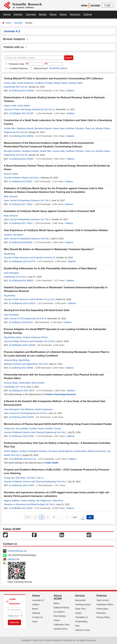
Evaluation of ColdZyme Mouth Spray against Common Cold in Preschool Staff (49, 211)
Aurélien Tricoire (37, 429)
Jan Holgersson (43, 501)
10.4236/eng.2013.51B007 (21, 159)
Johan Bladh (24, 106)
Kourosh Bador (11, 383)
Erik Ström (21, 478)
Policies (102, 596)
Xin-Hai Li (31, 478)
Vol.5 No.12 (49, 109)
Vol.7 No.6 (20, 387)
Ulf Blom (8, 235)
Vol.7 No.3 (45, 200)
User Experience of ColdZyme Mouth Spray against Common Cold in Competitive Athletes (56, 230)
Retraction (101, 613)
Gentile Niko (10, 128)
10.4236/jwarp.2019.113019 (22, 303)
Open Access (103, 600)
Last (75, 517)
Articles (18, 15)
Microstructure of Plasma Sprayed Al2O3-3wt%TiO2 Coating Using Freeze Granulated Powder (58, 424)
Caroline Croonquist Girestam (33, 451)
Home (7, 15)
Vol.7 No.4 (45, 219)
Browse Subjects (16, 39)
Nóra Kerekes (38, 383)
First (28, 517)
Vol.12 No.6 (50, 341)
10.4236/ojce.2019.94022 (21, 322)
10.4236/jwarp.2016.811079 (22, 261)
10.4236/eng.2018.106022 (21, 281)
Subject (36, 604)
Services (75, 15)
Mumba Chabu (103, 128)
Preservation (102, 609)
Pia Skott (53, 451)
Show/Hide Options (58, 68)
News (53, 15)
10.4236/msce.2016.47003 (21, 485)
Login (108, 5)
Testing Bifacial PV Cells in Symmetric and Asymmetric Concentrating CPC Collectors (54, 78)
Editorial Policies (61, 608)
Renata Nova (80, 451)
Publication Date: (16, 64)
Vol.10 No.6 (21, 277)
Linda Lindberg (28, 501)
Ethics (57, 603)
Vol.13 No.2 (42, 413)
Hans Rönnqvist (11, 273)
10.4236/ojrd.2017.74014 (21, 223)
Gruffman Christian (44, 83)
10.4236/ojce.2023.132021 (21, 417)
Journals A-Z (38, 600)
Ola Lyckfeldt (22, 429)
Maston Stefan (61, 83)
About (63, 15)
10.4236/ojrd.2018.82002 (21, 242)
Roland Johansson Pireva (35, 337)
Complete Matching (18, 68)
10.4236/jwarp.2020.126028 (22, 345)
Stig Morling (9, 254)
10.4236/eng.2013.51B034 (21, 91)
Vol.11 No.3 (50, 299)
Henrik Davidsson (25, 83)
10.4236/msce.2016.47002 (21, 436)
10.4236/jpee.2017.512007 (22, 113)
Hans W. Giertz (11, 174)
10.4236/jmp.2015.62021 (21, 181)
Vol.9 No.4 (41, 319)
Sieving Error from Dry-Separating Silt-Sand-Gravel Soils (37, 310)
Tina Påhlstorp (27, 409)
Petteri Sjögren (11, 451)
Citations (70, 91)
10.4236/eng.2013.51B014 (21, 136)
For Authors (59, 612)
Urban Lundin (10, 106)
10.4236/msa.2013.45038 (21, 368)
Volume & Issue (82, 630)
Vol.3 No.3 (50, 504)
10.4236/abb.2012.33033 (21, 508)
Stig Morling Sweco (13, 337)
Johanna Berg (10, 360)
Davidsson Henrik (25, 128)
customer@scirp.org (17, 551)
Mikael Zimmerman (97, 451)
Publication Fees (62, 625)
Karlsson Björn (76, 83)
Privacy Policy (103, 617)
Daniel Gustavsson (44, 409)
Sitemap (36, 613)
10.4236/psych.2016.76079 (22, 391)
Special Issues (60, 629)
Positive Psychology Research (60, 394)
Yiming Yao (9, 429)
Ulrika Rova (58, 501)
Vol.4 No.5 (43, 364)
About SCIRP (58, 597)
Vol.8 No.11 (50, 258)
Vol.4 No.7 (62, 432)
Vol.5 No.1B (21, 87)
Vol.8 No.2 (45, 239)
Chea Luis (90, 128)
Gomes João (10, 83)
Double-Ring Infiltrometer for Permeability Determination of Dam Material (50, 268)
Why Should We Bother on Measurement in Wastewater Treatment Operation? (49, 249)
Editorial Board (41, 68)
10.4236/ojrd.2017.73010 (21, 204)
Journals (31, 15)
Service (80, 596)
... (60, 517)
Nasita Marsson (65, 451)
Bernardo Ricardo (43, 128)
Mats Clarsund (11, 196)
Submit (88, 15)
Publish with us (15, 47)
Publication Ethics (105, 604)
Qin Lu (40, 478)
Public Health (52, 463)
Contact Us (38, 617)
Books (43, 15)
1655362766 (13, 559)
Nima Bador (25, 383)
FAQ (77, 626)
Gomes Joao (58, 128)
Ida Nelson (18, 235)
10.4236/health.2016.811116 (22, 459)
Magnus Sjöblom (12, 501)
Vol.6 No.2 (35, 178)
